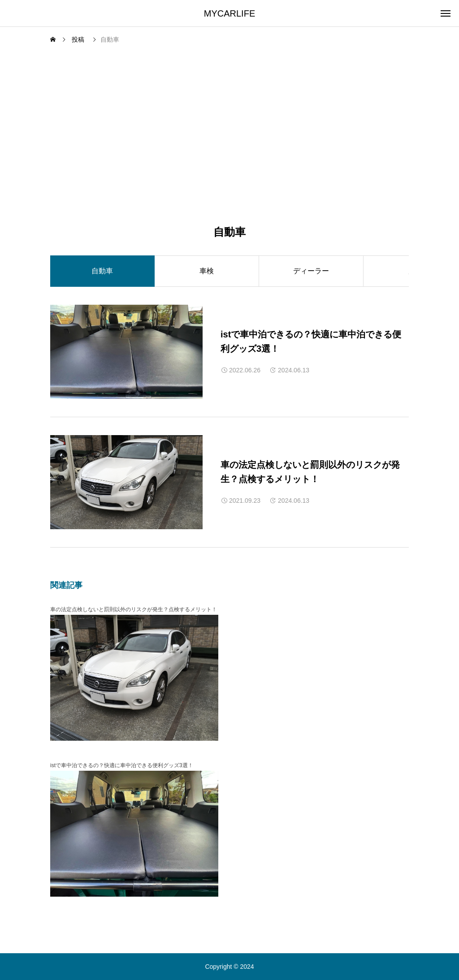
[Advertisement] (229, 115)
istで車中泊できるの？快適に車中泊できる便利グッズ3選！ (122, 765)
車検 (207, 271)
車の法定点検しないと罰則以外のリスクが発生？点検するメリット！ (134, 609)
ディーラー (311, 271)
